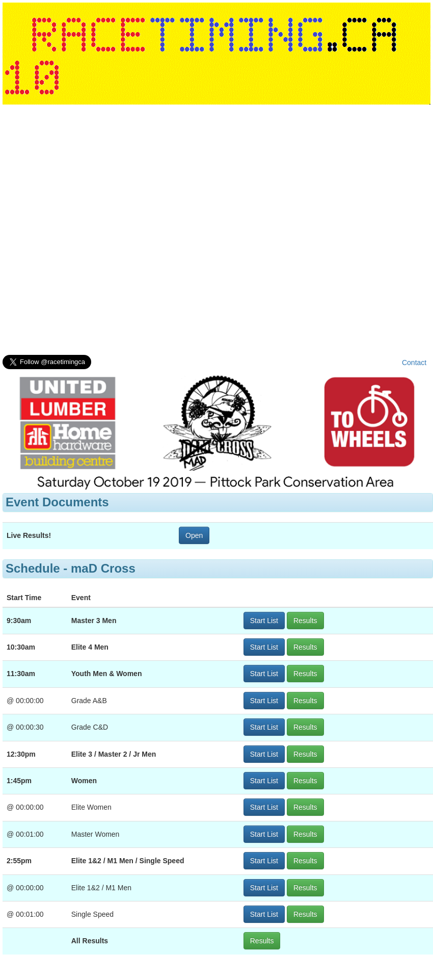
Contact (414, 363)
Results (305, 621)
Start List (264, 621)
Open (194, 535)
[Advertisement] (122, 232)
